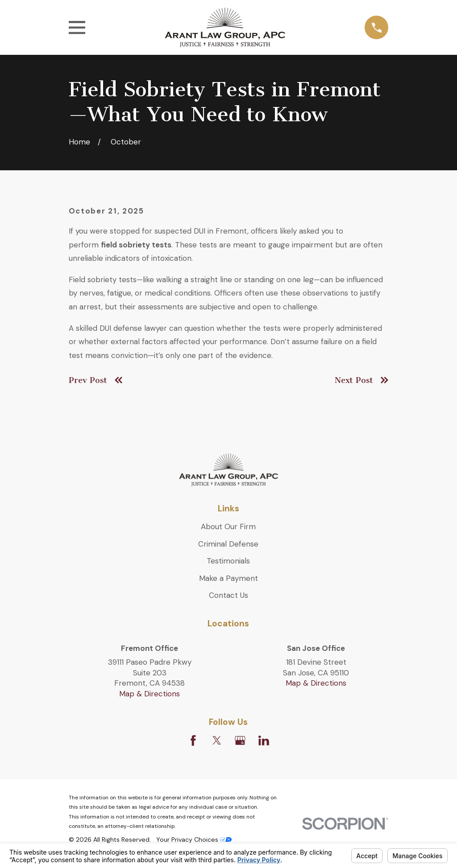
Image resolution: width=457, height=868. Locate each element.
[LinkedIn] (264, 740)
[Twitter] (217, 740)
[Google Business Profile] (240, 740)
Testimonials (228, 561)
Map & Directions (150, 694)
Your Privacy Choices (194, 839)
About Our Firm (228, 527)
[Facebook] (193, 740)
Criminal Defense (228, 544)
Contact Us (228, 595)
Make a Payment (228, 578)
